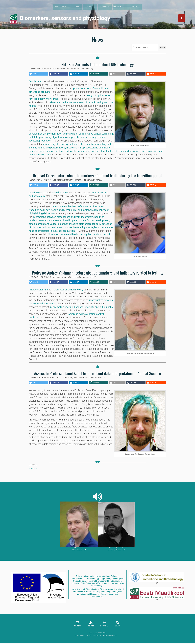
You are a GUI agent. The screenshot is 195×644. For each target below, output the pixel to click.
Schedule (105, 7)
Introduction (61, 7)
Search (163, 47)
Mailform (78, 626)
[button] (38, 74)
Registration (118, 7)
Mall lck (97, 635)
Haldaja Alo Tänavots (110, 635)
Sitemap (91, 626)
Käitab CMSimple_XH (83, 635)
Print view (104, 626)
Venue (135, 7)
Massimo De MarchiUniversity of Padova (116, 549)
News (77, 7)
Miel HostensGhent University (78, 549)
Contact (90, 7)
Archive (34, 468)
